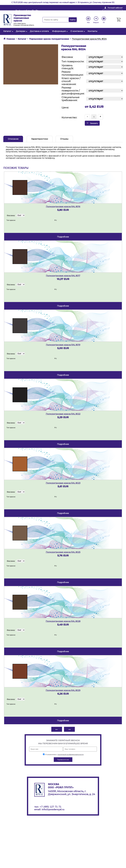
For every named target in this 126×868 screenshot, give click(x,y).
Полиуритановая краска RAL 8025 (63, 552)
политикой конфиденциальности (71, 755)
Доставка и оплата (39, 31)
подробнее (63, 237)
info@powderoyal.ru (63, 12)
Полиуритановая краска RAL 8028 (63, 621)
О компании (77, 31)
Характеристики (40, 139)
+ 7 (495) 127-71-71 (89, 12)
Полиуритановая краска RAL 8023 (63, 483)
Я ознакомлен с (63, 755)
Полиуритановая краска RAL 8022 (63, 414)
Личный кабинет (115, 8)
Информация (60, 31)
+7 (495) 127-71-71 (50, 806)
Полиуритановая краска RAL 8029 (63, 690)
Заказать (92, 123)
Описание (13, 139)
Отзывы (64, 139)
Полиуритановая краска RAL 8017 (63, 276)
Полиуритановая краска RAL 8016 (63, 207)
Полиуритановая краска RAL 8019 (63, 345)
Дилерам (21, 31)
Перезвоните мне (113, 12)
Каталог (8, 31)
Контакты (92, 31)
